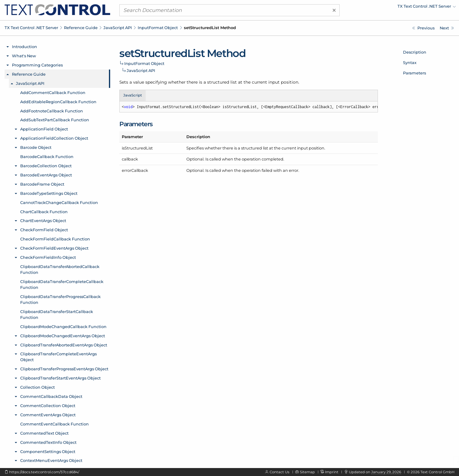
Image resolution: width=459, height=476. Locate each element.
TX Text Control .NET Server (31, 28)
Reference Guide (81, 28)
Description (415, 52)
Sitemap (307, 472)
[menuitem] (402, 8)
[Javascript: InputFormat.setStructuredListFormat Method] (447, 28)
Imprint (332, 472)
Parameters (414, 73)
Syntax (410, 62)
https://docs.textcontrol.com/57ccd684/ (44, 472)
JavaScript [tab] (133, 95)
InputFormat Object (158, 28)
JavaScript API (118, 28)
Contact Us (280, 472)
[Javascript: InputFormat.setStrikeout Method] (423, 28)
